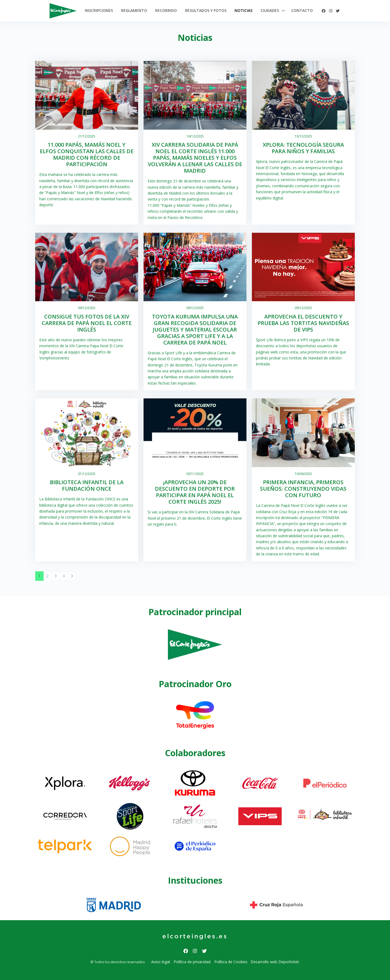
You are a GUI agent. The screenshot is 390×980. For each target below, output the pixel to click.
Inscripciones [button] (99, 10)
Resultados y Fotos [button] (206, 10)
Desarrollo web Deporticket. (275, 962)
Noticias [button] (243, 10)
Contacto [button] (302, 10)
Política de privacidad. (192, 962)
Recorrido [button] (166, 10)
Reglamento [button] (134, 10)
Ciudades (270, 10)
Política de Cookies (231, 962)
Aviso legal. (161, 962)
